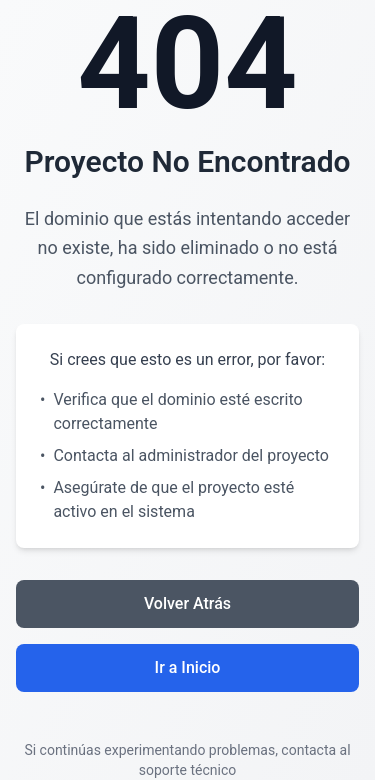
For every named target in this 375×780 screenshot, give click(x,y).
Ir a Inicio (188, 667)
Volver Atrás (187, 603)
